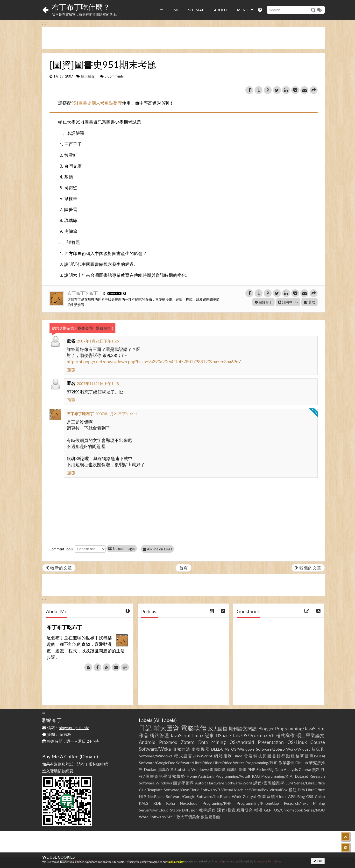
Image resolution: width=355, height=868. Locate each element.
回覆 (71, 370)
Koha (170, 803)
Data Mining (212, 742)
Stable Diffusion (184, 810)
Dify (301, 790)
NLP (142, 796)
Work (237, 796)
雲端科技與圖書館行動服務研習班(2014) (284, 756)
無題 (316, 769)
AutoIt (201, 783)
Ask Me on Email (158, 549)
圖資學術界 (183, 783)
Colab (320, 796)
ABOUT (221, 10)
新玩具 (318, 749)
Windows (164, 783)
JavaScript (181, 735)
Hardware (216, 783)
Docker (150, 769)
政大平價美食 (188, 817)
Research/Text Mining (304, 803)
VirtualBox (279, 790)
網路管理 (159, 735)
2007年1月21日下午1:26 (98, 341)
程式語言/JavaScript (193, 756)
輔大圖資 (88, 76)
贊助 (309, 302)
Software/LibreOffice (194, 763)
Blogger (266, 729)
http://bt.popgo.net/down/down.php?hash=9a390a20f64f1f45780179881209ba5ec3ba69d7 (154, 362)
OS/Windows (243, 749)
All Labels (165, 720)
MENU (245, 10)
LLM (289, 783)
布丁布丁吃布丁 (83, 293)
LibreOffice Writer (229, 763)
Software (147, 783)
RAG (256, 776)
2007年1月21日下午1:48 (98, 383)
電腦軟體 (194, 728)
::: (162, 10)
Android (147, 742)
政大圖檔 (218, 729)
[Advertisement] (184, 38)
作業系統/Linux (272, 796)
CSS (310, 796)
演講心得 (165, 769)
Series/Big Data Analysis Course (284, 769)
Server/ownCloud (154, 810)
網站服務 (223, 756)
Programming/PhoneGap (258, 803)
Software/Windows (156, 756)
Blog (301, 796)
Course (318, 742)
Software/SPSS (163, 817)
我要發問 (85, 328)
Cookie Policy (175, 862)
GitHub (302, 763)
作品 (144, 735)
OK (318, 861)
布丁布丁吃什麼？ (81, 7)
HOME (174, 10)
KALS (144, 803)
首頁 (184, 568)
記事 (210, 735)
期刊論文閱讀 (243, 729)
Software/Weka (155, 749)
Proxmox (168, 742)
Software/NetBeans (213, 796)
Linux (198, 735)
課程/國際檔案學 (269, 783)
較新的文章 (59, 568)
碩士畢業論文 (311, 735)
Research (317, 776)
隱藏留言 (103, 328)
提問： (57, 734)
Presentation (271, 742)
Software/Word (239, 783)
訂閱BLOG (288, 302)
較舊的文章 (308, 568)
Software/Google (181, 796)
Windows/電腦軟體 (208, 769)
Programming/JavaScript (300, 729)
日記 (145, 728)
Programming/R (275, 776)
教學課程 (207, 810)
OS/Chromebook (288, 810)
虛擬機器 (201, 749)
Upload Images (122, 549)
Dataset (302, 776)
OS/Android (242, 742)
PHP (251, 769)
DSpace (223, 735)
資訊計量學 (237, 769)
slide (238, 756)
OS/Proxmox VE (258, 735)
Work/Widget (298, 749)
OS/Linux (297, 742)
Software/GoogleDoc (157, 763)
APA (292, 796)
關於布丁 (263, 302)
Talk (236, 735)
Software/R (210, 790)
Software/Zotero (270, 749)
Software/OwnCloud (182, 790)
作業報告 (286, 763)
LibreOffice (315, 790)
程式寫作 (285, 735)
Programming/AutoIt (233, 776)
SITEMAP (196, 10)
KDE (157, 803)
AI (292, 776)
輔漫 (259, 810)
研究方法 (181, 749)
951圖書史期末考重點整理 (97, 103)
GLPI (268, 810)
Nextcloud (189, 803)
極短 (293, 790)
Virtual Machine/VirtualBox (245, 790)
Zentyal (249, 796)
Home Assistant (200, 776)
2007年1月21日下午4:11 (116, 414)
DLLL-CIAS (220, 749)
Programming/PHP (261, 763)
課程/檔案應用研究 (235, 810)
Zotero (188, 742)
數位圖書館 (210, 817)
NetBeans (156, 796)
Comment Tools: (62, 549)
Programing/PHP (217, 803)
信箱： (66, 728)
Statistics (182, 769)
